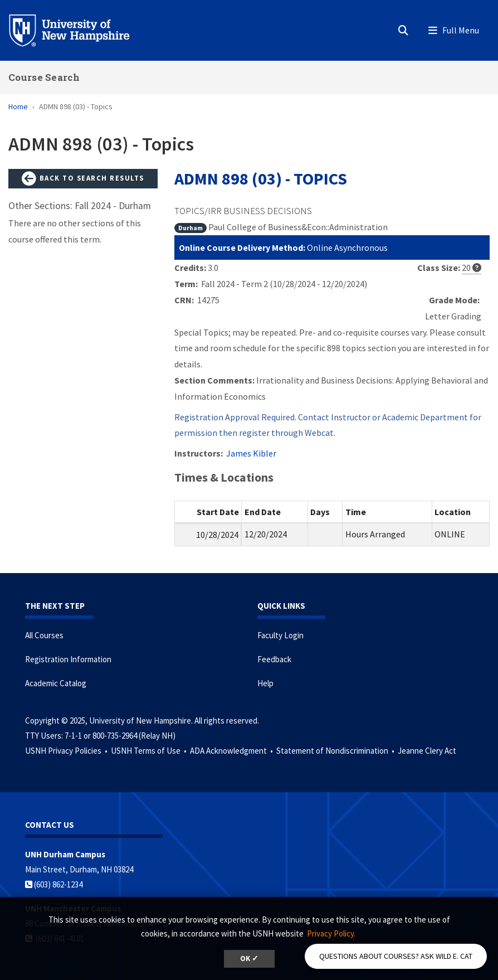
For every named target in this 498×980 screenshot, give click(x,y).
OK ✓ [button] (249, 959)
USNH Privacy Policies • (67, 751)
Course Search (44, 77)
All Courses (44, 635)
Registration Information (68, 659)
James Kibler (251, 453)
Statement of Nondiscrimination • (336, 751)
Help (265, 683)
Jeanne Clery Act (427, 751)
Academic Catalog (56, 683)
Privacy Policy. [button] (331, 933)
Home (18, 106)
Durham (191, 228)
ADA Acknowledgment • (232, 751)
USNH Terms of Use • (150, 751)
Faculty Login (280, 635)
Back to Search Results (83, 179)
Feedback (274, 659)
